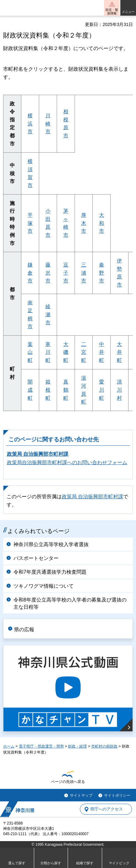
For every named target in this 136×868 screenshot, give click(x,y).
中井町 (102, 352)
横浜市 (30, 124)
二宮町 (84, 352)
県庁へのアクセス (107, 809)
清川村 (119, 390)
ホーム (9, 746)
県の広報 (24, 629)
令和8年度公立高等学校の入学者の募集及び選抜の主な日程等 (70, 603)
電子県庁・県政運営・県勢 (41, 746)
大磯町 (66, 352)
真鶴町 (66, 390)
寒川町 (48, 352)
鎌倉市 (30, 273)
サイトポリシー (117, 795)
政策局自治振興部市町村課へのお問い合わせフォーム (67, 462)
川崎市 (48, 124)
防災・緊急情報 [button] (112, 12)
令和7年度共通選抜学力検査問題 (50, 572)
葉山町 (30, 352)
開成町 (30, 390)
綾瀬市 (48, 314)
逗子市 (66, 273)
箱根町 (48, 390)
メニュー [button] (128, 12)
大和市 (102, 223)
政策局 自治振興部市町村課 (38, 454)
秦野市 (102, 273)
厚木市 (84, 223)
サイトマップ (81, 795)
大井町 (119, 352)
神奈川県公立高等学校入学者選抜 (51, 544)
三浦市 (84, 273)
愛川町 (102, 390)
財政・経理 (77, 746)
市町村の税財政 (104, 746)
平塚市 (30, 223)
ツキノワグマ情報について (44, 586)
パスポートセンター (36, 558)
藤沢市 (48, 273)
